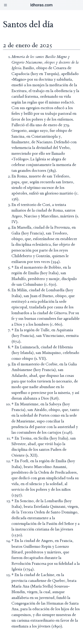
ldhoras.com (41, 5)
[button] (5, 5)
